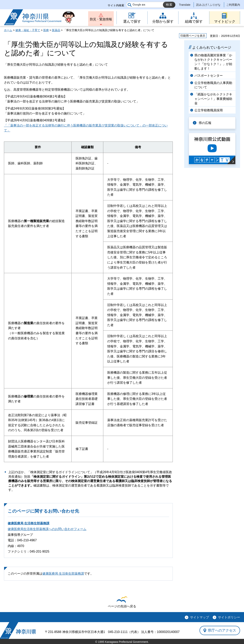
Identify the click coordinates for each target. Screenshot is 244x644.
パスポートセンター (209, 76)
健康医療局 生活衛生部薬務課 (29, 523)
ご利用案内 (233, 5)
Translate (185, 5)
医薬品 (56, 30)
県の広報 (205, 123)
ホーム (8, 30)
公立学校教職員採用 (209, 110)
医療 (46, 30)
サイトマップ (200, 617)
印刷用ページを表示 (193, 36)
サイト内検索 (116, 5)
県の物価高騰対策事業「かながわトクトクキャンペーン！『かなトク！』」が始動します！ (213, 62)
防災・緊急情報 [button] (101, 19)
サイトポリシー (229, 617)
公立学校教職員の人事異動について (213, 85)
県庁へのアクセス (222, 630)
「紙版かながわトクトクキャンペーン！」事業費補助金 (213, 99)
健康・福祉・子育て (28, 30)
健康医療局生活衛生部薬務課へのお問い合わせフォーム (47, 529)
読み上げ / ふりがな (208, 5)
